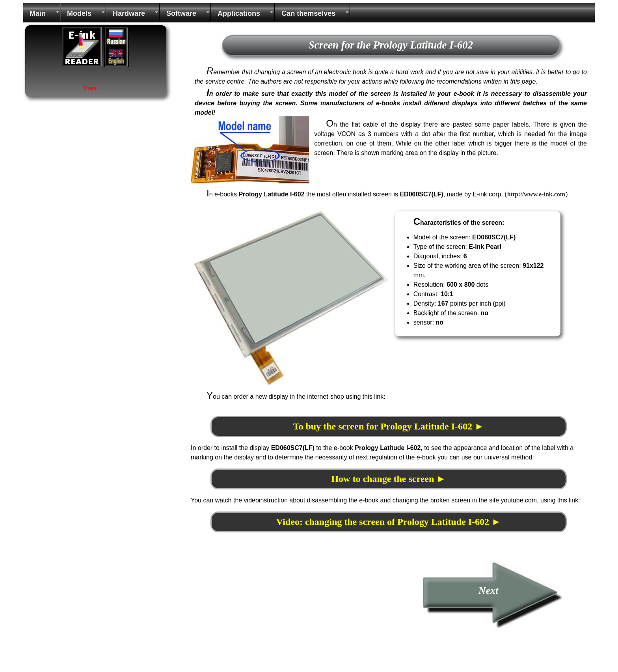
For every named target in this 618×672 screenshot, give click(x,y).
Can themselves (308, 13)
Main (38, 13)
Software (181, 13)
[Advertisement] (257, 613)
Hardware (129, 13)
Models (79, 13)
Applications (239, 13)
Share (90, 88)
